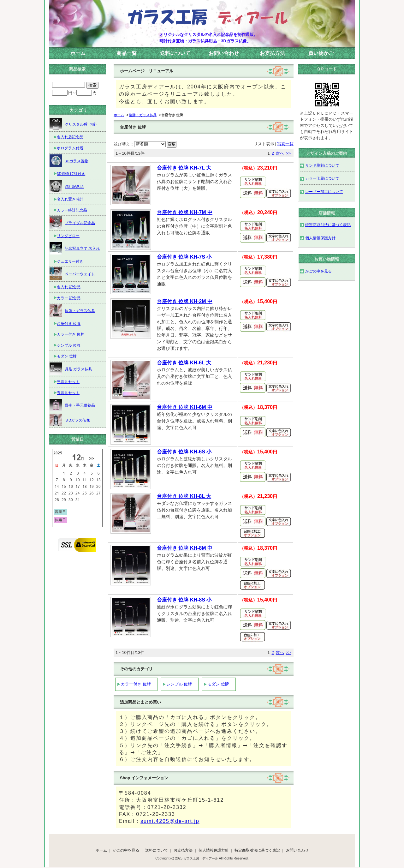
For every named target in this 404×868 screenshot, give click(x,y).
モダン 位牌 (218, 684)
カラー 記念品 (69, 298)
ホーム (78, 53)
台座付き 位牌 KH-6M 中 (185, 407)
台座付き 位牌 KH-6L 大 (184, 363)
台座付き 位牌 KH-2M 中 (185, 301)
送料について (175, 53)
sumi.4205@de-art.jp (170, 821)
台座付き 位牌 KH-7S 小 (184, 257)
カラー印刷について (322, 178)
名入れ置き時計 (70, 199)
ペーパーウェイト (72, 274)
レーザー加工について (324, 192)
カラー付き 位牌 (136, 684)
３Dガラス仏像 (70, 420)
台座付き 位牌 (69, 323)
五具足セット (68, 393)
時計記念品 (67, 186)
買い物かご (321, 53)
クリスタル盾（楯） (74, 124)
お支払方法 (272, 53)
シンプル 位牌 (179, 684)
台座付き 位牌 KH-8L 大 (184, 496)
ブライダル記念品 (72, 223)
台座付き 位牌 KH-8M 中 (185, 548)
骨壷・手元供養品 (72, 405)
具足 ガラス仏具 (71, 369)
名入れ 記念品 (69, 287)
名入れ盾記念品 (70, 137)
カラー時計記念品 (72, 210)
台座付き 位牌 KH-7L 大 (184, 168)
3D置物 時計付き (71, 174)
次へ (280, 153)
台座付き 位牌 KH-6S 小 (184, 452)
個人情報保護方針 (320, 238)
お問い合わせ (224, 53)
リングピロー (68, 236)
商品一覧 (127, 53)
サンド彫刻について (322, 165)
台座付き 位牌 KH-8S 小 (184, 600)
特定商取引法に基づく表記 (328, 225)
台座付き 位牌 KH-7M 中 (185, 212)
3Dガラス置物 (69, 161)
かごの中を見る (318, 271)
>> (288, 153)
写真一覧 (285, 144)
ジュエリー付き (70, 261)
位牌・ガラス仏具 (143, 115)
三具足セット (68, 382)
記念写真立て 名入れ (75, 248)
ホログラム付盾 (70, 148)
